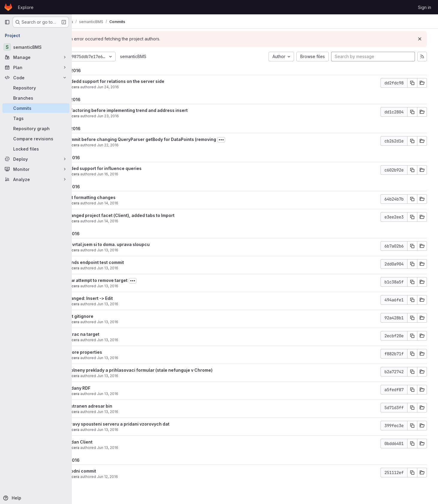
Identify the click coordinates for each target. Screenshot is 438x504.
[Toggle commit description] (247, 140)
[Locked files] (36, 149)
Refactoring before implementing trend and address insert (152, 110)
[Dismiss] (424, 39)
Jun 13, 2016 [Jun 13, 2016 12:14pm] (133, 376)
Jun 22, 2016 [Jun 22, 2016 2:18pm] (134, 145)
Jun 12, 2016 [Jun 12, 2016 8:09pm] (133, 477)
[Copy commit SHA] (416, 83)
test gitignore (105, 316)
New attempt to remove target (122, 280)
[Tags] (36, 118)
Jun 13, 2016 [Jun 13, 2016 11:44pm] (133, 250)
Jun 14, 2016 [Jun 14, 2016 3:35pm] (133, 221)
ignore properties (109, 352)
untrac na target (108, 334)
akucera (98, 87)
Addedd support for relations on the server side (141, 81)
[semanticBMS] (36, 47)
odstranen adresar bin (115, 406)
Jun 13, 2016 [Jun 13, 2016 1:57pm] (133, 322)
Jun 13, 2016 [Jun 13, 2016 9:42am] (133, 430)
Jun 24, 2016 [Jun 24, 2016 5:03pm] (134, 87)
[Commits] (36, 108)
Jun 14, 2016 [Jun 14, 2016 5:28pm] (133, 203)
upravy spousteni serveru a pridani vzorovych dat (143, 424)
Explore (26, 7)
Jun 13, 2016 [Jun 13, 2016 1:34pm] (133, 358)
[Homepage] (8, 7)
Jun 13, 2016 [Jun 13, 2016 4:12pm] (133, 304)
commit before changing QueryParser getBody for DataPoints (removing (166, 139)
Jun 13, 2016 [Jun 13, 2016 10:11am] (133, 394)
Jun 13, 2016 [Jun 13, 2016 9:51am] (133, 412)
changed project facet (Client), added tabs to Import (146, 215)
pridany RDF (104, 388)
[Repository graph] (36, 128)
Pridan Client (105, 442)
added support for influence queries (129, 168)
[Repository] (36, 88)
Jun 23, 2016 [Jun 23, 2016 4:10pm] (134, 116)
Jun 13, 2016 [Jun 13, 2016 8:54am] (133, 448)
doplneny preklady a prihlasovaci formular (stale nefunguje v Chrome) (165, 370)
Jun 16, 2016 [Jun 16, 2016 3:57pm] (133, 174)
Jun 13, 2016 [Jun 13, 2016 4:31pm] (133, 286)
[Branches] (36, 98)
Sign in (425, 7)
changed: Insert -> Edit (115, 298)
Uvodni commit (106, 471)
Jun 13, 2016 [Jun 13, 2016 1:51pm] (133, 340)
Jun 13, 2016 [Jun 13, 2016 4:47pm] (133, 268)
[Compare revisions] (36, 139)
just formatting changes (116, 197)
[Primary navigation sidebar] (7, 22)
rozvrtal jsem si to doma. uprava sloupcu (133, 244)
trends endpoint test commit (120, 262)
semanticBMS (159, 56)
